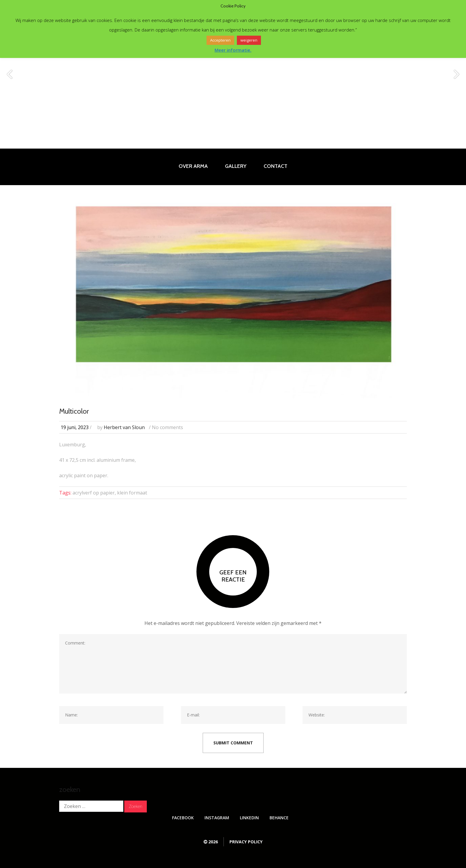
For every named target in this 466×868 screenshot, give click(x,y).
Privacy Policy (246, 842)
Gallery (236, 166)
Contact (275, 166)
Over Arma (193, 166)
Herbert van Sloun (124, 427)
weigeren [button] (249, 40)
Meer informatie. (233, 50)
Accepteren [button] (220, 40)
